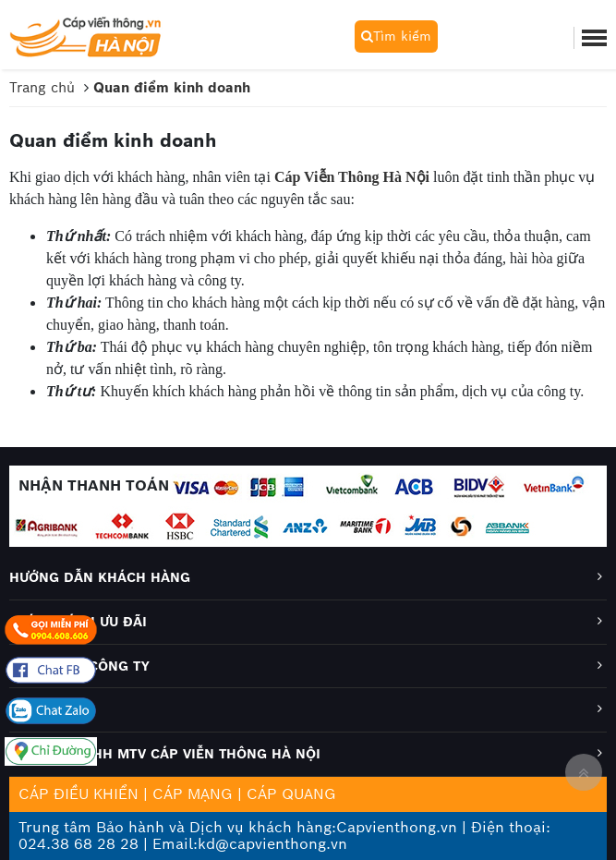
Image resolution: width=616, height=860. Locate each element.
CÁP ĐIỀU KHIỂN (79, 794)
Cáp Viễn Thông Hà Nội (352, 177)
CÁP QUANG (291, 794)
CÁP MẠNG (193, 794)
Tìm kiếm (396, 36)
